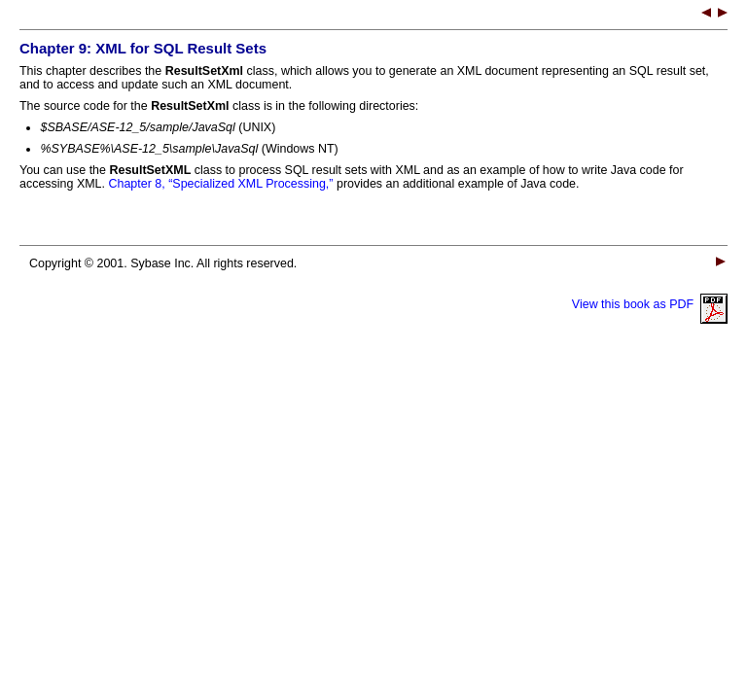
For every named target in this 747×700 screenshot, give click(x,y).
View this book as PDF (650, 304)
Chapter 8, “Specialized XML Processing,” (220, 184)
